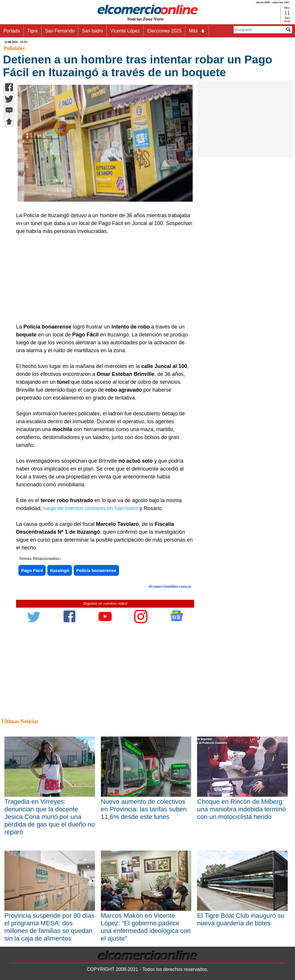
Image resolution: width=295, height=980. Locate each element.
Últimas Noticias (20, 721)
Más (197, 31)
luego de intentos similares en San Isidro (91, 508)
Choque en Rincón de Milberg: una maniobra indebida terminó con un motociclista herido (241, 809)
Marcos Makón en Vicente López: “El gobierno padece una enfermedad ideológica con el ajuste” (146, 927)
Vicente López (125, 31)
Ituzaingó (60, 570)
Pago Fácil (32, 570)
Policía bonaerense (96, 570)
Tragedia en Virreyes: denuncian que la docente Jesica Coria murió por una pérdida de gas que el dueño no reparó (50, 817)
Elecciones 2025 (164, 31)
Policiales (14, 48)
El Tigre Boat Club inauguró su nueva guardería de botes (241, 919)
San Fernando (60, 31)
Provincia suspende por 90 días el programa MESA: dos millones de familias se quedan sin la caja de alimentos (49, 927)
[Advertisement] (102, 279)
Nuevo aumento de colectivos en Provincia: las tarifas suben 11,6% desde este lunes (144, 809)
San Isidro (92, 31)
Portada (12, 31)
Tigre (32, 31)
